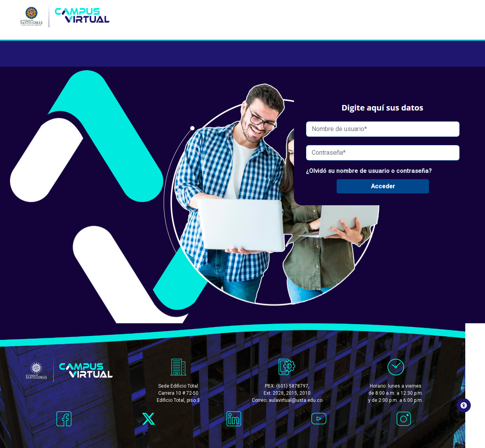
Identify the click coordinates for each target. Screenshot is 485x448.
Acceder (383, 187)
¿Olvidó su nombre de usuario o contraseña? (369, 171)
